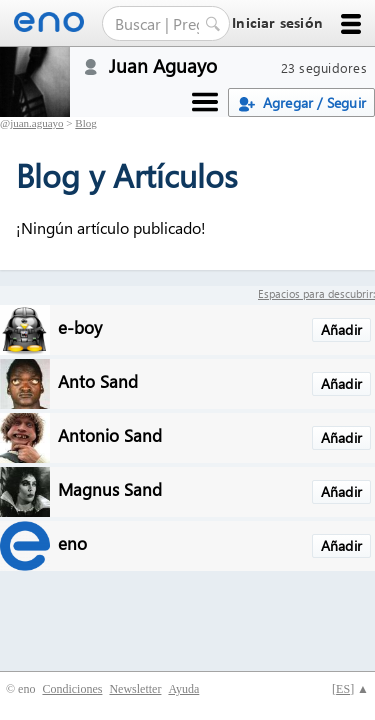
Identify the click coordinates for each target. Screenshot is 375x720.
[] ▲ (350, 689)
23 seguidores (324, 67)
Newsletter (135, 689)
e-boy (80, 326)
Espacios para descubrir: (316, 293)
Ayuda (183, 689)
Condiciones (72, 689)
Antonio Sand (110, 434)
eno (72, 542)
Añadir (341, 329)
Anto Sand (98, 380)
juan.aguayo (36, 123)
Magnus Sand (110, 488)
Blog (85, 123)
